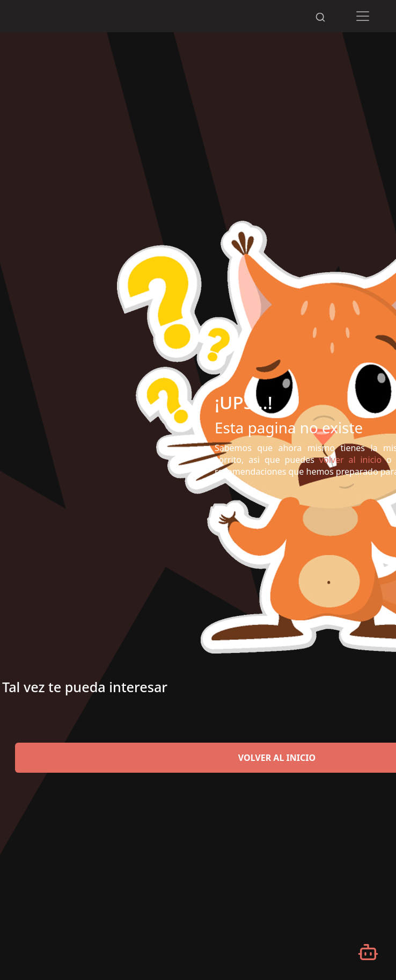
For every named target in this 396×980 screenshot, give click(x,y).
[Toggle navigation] (363, 16)
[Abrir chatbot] (368, 952)
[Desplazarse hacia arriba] (320, 1)
